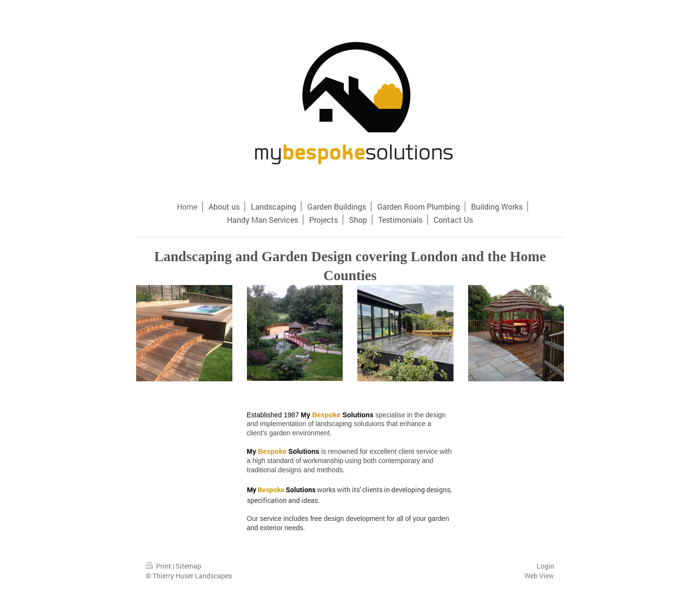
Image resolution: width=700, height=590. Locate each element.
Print (159, 566)
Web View (539, 576)
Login (545, 566)
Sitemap (188, 566)
